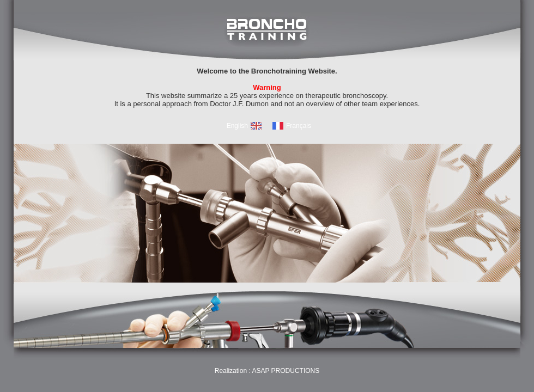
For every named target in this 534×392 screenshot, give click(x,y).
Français (299, 126)
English (237, 126)
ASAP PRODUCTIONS (286, 371)
